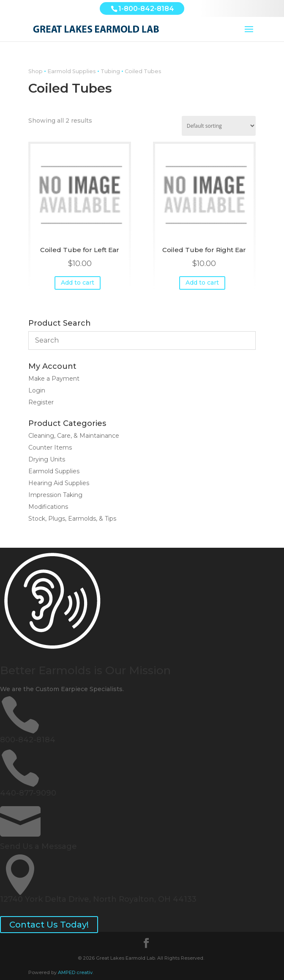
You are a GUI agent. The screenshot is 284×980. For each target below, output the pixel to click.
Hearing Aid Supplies (59, 483)
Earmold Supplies (72, 71)
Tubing (110, 71)
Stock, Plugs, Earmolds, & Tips (72, 519)
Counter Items (50, 447)
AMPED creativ (75, 972)
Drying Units (47, 459)
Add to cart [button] (78, 283)
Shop (35, 71)
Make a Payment (54, 379)
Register (41, 402)
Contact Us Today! (49, 925)
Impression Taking (55, 495)
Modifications (48, 507)
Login (37, 390)
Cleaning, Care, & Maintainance (74, 436)
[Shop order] (219, 126)
